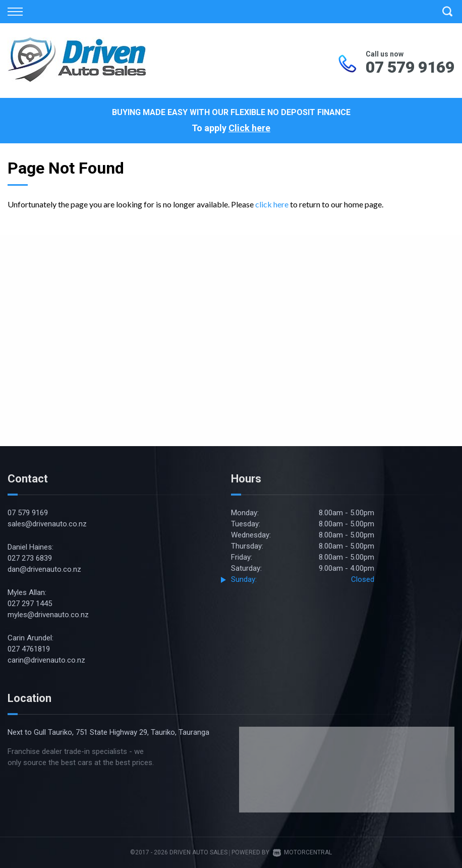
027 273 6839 (30, 558)
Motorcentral (302, 852)
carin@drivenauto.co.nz (46, 660)
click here (272, 204)
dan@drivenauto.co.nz (44, 569)
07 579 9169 (410, 67)
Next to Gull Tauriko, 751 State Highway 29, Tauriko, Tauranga (108, 732)
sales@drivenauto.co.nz (47, 524)
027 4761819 (29, 649)
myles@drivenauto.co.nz (48, 615)
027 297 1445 (30, 604)
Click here (249, 128)
